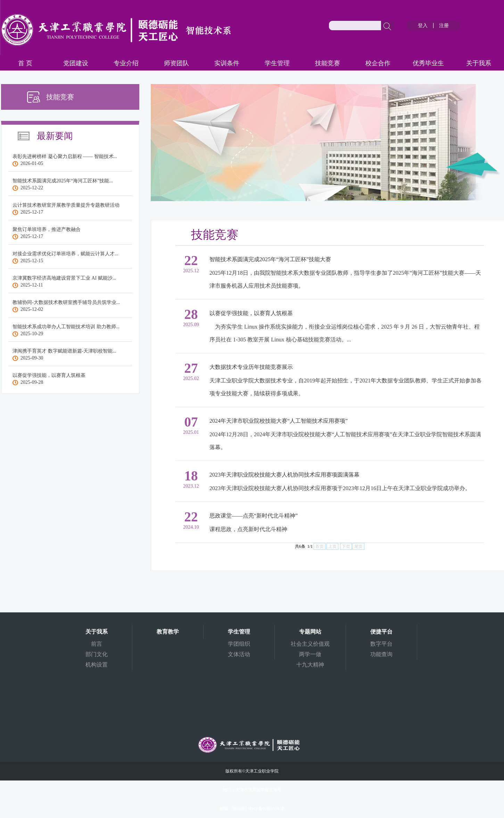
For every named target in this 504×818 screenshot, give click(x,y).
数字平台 (381, 644)
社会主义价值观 (310, 644)
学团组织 (239, 644)
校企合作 (378, 63)
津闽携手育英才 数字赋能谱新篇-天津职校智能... (64, 351)
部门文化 (97, 654)
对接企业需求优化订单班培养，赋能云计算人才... (65, 254)
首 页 (25, 63)
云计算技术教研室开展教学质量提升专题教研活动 (66, 205)
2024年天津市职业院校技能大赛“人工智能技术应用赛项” (279, 421)
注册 (444, 26)
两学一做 (310, 654)
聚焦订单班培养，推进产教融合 (47, 229)
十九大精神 (310, 665)
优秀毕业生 (428, 63)
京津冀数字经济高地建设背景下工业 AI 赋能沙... (64, 278)
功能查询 (381, 654)
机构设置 (97, 665)
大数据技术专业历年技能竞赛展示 (251, 367)
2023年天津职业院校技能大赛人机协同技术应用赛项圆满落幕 (284, 475)
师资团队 (176, 63)
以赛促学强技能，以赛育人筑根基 (49, 375)
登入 (423, 26)
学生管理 (277, 63)
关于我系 (479, 63)
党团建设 (76, 63)
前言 (97, 644)
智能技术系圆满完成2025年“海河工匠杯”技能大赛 (270, 259)
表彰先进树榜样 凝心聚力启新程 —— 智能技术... (65, 156)
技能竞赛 (328, 63)
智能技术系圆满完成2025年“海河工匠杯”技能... (63, 181)
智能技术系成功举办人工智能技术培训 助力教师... (66, 327)
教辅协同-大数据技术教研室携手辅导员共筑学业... (66, 302)
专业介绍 (126, 63)
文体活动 (239, 654)
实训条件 (227, 63)
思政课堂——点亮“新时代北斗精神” (254, 516)
